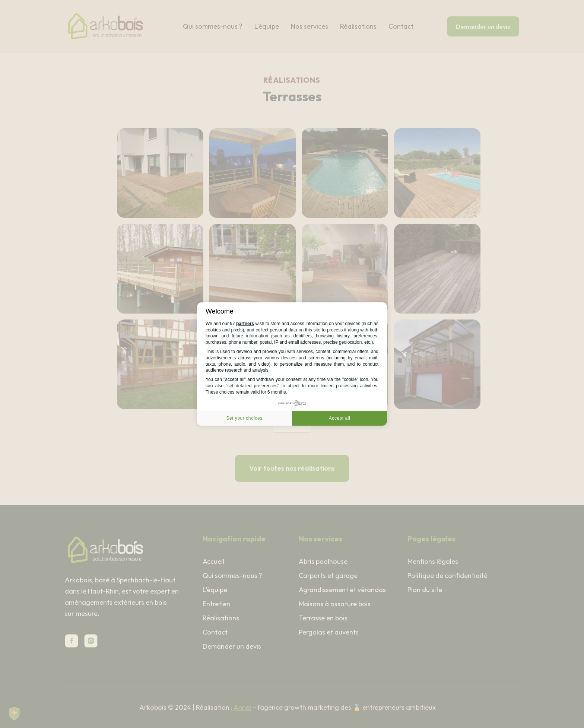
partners (245, 324)
